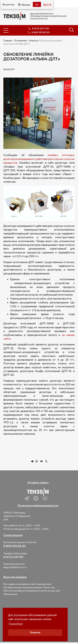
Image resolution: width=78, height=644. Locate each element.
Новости (34, 40)
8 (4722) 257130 (13, 557)
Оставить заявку (38, 482)
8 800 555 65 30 (40, 32)
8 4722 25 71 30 (40, 28)
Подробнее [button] (16, 624)
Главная (8, 40)
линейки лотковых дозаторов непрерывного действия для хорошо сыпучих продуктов (39, 159)
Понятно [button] (35, 632)
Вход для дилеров (15, 577)
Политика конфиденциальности (38, 505)
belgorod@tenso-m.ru (15, 567)
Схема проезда (13, 535)
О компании (20, 40)
